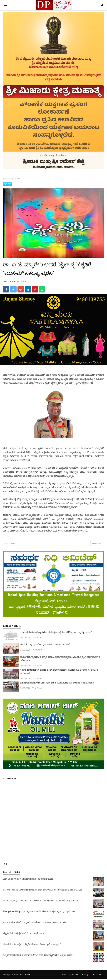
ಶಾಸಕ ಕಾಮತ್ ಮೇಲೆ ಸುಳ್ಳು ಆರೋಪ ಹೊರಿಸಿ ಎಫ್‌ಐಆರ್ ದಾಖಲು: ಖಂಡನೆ (35, 923)
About (65, 975)
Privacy (85, 975)
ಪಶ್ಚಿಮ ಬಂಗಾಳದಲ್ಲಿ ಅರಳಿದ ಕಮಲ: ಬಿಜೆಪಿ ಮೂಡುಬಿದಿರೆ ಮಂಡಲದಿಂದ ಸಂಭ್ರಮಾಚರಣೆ (57, 684)
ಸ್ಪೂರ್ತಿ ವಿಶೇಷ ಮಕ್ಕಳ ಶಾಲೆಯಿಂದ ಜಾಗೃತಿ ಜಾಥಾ (24, 934)
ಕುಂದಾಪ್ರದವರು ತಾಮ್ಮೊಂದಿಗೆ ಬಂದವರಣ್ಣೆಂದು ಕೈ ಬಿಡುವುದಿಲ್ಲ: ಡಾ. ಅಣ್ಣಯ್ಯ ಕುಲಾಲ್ (56, 633)
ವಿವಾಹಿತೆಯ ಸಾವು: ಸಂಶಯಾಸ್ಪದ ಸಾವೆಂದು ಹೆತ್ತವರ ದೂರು (28, 880)
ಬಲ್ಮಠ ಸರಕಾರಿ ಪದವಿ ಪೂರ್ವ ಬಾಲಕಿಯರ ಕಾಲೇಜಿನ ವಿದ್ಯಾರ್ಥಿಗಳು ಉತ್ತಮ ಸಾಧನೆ (38, 956)
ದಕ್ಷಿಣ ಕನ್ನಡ (8, 184)
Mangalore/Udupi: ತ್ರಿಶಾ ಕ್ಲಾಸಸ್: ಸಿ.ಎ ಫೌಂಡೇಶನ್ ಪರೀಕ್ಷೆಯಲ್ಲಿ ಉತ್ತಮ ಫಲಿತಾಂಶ (39, 912)
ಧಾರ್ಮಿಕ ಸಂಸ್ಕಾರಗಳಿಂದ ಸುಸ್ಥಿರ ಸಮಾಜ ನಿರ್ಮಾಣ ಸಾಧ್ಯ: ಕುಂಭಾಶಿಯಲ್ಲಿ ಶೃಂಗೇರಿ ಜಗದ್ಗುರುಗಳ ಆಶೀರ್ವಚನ (60, 659)
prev (4, 865)
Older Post (97, 545)
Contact (75, 975)
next (7, 865)
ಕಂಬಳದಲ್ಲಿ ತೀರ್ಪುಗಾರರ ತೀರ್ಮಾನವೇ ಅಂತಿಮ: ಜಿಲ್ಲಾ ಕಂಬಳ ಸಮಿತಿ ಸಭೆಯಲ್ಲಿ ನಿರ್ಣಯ (41, 902)
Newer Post (10, 545)
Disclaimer (97, 975)
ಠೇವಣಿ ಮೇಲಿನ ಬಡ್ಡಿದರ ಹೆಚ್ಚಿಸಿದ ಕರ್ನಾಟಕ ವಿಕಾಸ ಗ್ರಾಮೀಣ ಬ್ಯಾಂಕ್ (32, 945)
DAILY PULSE (25, 975)
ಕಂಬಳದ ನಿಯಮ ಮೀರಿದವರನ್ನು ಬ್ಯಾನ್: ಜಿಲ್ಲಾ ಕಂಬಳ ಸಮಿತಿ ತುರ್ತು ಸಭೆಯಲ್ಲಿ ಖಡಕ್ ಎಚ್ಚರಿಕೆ (43, 891)
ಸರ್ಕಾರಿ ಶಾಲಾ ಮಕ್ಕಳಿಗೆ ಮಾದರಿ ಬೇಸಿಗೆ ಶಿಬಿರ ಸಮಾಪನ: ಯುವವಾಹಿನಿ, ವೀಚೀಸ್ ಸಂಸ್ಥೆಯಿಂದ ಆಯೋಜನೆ (59, 672)
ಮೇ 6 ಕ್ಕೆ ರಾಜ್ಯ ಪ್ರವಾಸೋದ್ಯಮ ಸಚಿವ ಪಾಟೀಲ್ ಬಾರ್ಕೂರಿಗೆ (45, 645)
